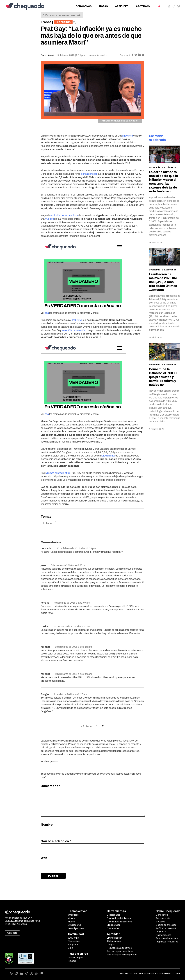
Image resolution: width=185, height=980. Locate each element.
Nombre (48, 825)
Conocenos (84, 6)
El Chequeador (114, 938)
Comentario (50, 786)
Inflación (48, 523)
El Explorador (113, 925)
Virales (71, 918)
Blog (70, 948)
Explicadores (74, 925)
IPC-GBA (77, 320)
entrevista (127, 136)
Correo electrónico (56, 841)
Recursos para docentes (119, 948)
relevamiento (108, 456)
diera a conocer (89, 174)
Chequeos (73, 915)
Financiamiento (163, 935)
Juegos (111, 945)
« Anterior (87, 726)
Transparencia (163, 918)
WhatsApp (73, 938)
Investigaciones (76, 928)
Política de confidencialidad (159, 973)
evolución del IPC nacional (64, 215)
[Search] (159, 6)
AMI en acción (114, 941)
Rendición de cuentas (167, 938)
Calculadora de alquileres (119, 922)
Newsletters (74, 941)
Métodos (160, 922)
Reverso (72, 961)
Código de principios (166, 925)
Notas (103, 6)
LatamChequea (76, 958)
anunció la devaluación (74, 330)
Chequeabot (113, 928)
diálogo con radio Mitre (58, 473)
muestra (49, 219)
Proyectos (161, 932)
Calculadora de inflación (119, 918)
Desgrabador (113, 915)
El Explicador (169, 167)
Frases (46, 22)
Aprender (122, 6)
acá (47, 313)
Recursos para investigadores (122, 955)
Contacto (12, 933)
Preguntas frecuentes (167, 942)
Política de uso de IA (166, 928)
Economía (155, 167)
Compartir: (126, 55)
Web (44, 858)
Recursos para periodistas (120, 951)
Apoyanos (143, 6)
